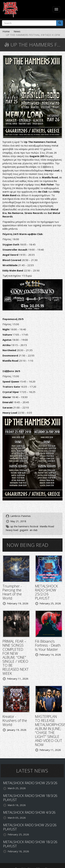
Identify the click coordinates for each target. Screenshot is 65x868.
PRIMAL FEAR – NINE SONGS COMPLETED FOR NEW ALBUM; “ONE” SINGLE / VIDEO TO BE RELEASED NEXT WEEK (16, 657)
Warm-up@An (28, 234)
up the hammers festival (24, 526)
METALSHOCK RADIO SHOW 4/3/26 (29, 812)
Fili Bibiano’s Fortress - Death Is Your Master (48, 645)
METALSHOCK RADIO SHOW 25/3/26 (30, 783)
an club (34, 530)
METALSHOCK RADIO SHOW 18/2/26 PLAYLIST (30, 844)
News (17, 31)
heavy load (12, 530)
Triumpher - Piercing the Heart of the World (12, 592)
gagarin (24, 530)
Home (6, 31)
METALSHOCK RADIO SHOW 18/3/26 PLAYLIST (30, 798)
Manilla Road (47, 526)
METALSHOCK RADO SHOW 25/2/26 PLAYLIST (46, 592)
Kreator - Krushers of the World (15, 720)
